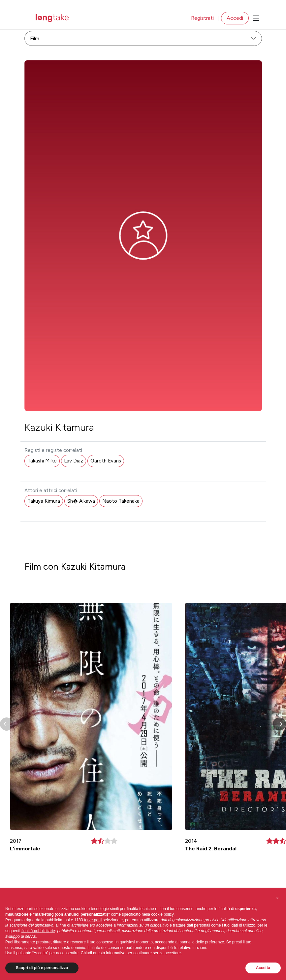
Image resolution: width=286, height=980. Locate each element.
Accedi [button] (235, 18)
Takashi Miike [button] (42, 461)
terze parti (93, 920)
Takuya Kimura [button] (44, 501)
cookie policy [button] (162, 914)
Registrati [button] (202, 18)
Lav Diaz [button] (74, 461)
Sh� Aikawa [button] (81, 501)
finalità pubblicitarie (38, 931)
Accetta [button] (263, 968)
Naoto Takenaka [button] (121, 501)
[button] (279, 724)
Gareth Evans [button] (106, 461)
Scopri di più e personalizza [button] (42, 968)
